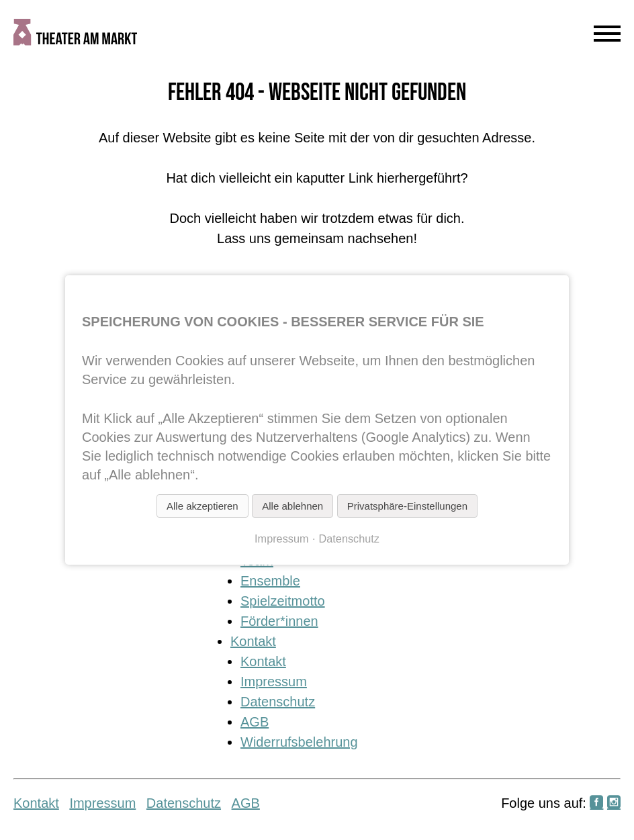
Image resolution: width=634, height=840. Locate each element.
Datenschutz (278, 702)
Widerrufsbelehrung (299, 742)
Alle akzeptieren (202, 506)
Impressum (274, 682)
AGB (255, 722)
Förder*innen (279, 621)
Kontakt (253, 641)
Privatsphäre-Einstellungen (407, 506)
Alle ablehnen (292, 506)
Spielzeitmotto (283, 601)
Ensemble (270, 581)
